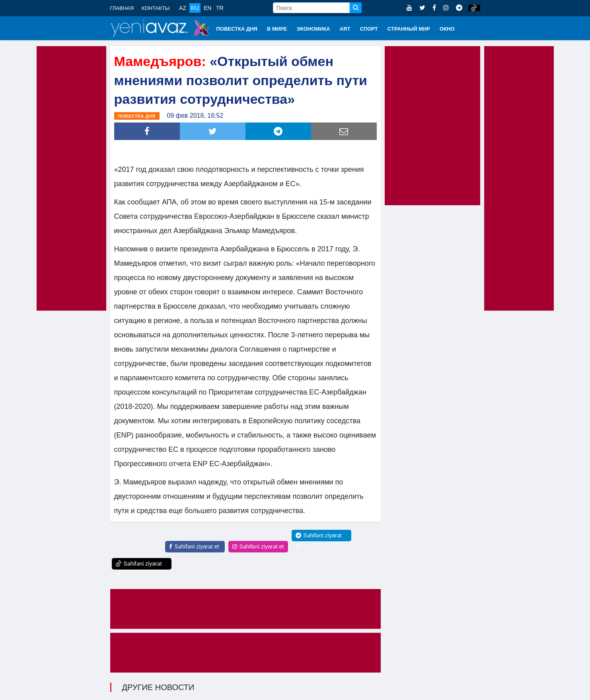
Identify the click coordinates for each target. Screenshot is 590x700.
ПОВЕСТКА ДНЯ (237, 29)
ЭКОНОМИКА (313, 29)
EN (207, 8)
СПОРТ (369, 29)
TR (220, 8)
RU (195, 8)
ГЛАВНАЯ (122, 8)
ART (345, 29)
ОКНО (447, 29)
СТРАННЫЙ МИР (409, 29)
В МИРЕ (277, 29)
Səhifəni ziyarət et (194, 546)
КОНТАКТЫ (156, 8)
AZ (183, 8)
